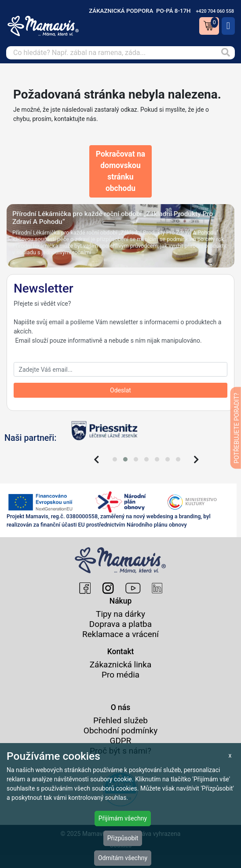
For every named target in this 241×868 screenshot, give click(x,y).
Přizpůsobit (123, 838)
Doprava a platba (120, 624)
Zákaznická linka (121, 665)
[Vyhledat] (226, 53)
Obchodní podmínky (120, 731)
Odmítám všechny (123, 858)
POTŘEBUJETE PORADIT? (237, 428)
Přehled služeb (120, 720)
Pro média (120, 675)
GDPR (120, 741)
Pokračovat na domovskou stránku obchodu (120, 171)
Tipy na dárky (120, 614)
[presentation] (97, 460)
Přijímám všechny (123, 818)
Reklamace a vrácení (120, 634)
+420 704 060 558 (215, 11)
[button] (115, 459)
